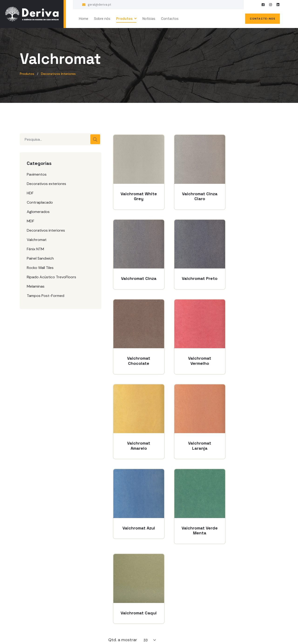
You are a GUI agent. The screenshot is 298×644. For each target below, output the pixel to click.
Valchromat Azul (250, 353)
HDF (30, 193)
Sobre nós (102, 19)
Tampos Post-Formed (46, 296)
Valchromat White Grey (137, 192)
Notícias (149, 19)
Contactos (170, 19)
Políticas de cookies (124, 591)
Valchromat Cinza (250, 192)
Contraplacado (40, 202)
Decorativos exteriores (46, 184)
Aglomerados (38, 212)
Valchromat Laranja (193, 353)
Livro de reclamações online (131, 600)
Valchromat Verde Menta (137, 434)
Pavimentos (37, 174)
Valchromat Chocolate (193, 273)
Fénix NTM (35, 249)
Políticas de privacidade (127, 583)
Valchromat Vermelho (250, 273)
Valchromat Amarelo (137, 353)
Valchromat (37, 240)
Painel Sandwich (40, 258)
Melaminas (36, 286)
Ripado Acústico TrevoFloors (51, 277)
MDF (30, 221)
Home (83, 19)
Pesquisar (95, 139)
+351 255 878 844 (245, 590)
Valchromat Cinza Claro (193, 192)
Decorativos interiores (46, 230)
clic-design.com (168, 632)
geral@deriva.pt (99, 5)
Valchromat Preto (137, 273)
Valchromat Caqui (193, 434)
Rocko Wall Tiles (40, 268)
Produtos (124, 19)
